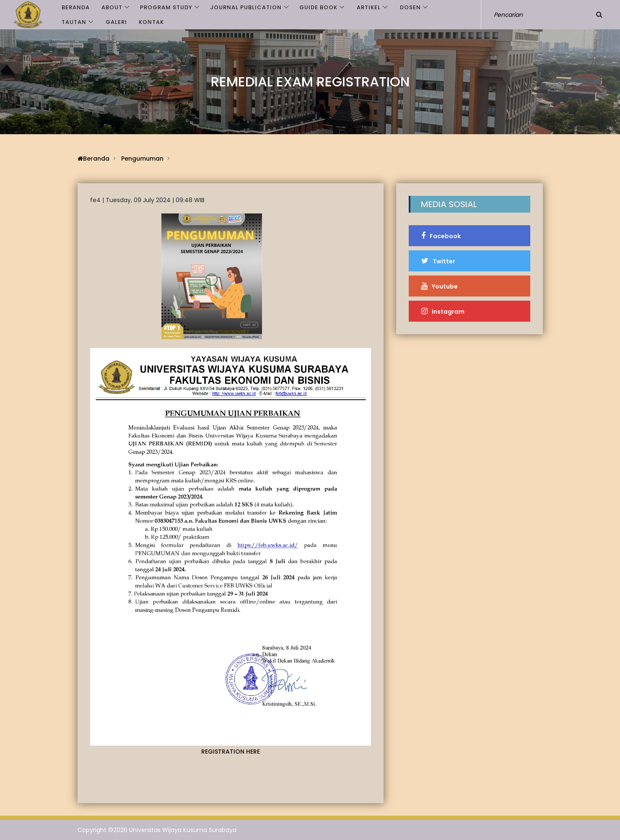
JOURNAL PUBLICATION (246, 7)
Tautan (74, 22)
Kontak (151, 22)
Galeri (116, 22)
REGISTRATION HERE (231, 752)
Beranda (76, 7)
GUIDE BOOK (318, 7)
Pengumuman (142, 159)
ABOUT (112, 7)
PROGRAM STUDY (166, 7)
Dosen (410, 7)
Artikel (369, 7)
